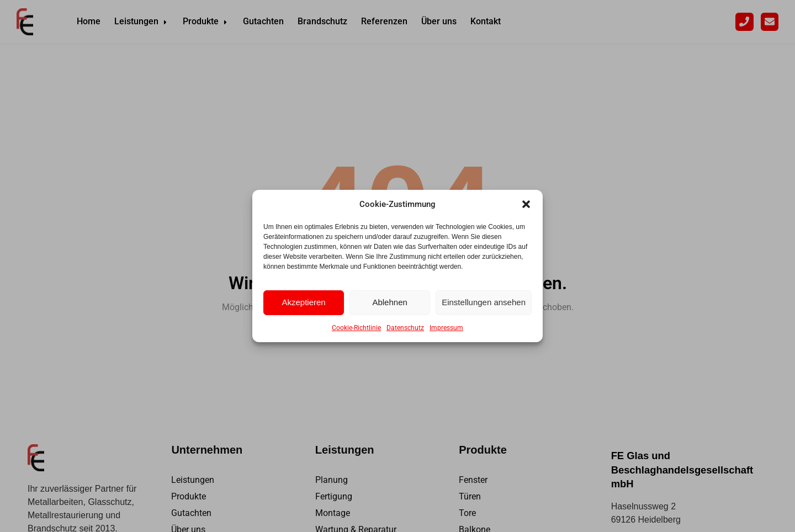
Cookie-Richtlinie (356, 328)
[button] (526, 204)
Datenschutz (405, 328)
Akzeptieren (303, 302)
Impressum (446, 328)
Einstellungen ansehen (484, 302)
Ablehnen (389, 302)
